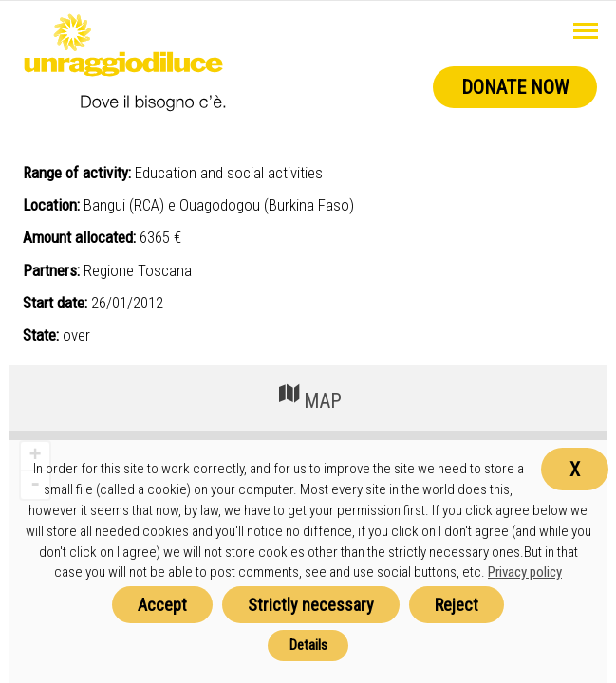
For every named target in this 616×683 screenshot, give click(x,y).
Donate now (515, 87)
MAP (308, 396)
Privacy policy (525, 572)
